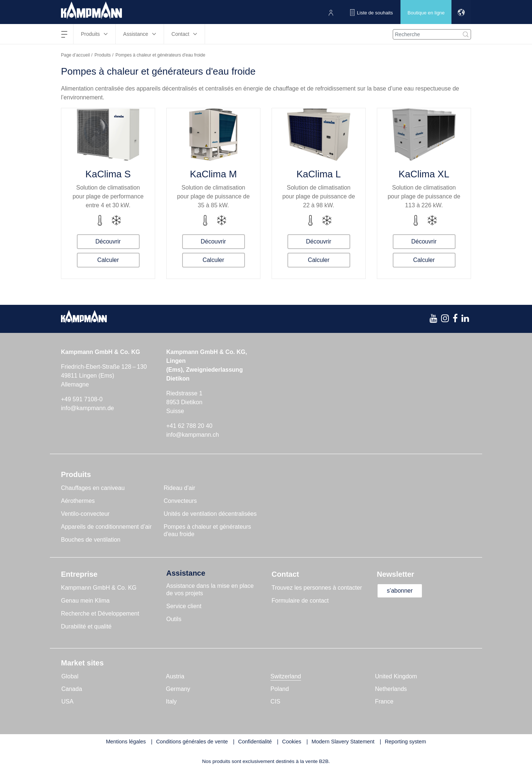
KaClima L (319, 174)
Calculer (108, 260)
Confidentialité (255, 742)
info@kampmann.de (87, 408)
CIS (275, 701)
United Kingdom (396, 676)
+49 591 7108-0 (82, 399)
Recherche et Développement (100, 614)
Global (70, 676)
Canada (72, 689)
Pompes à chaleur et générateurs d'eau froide (207, 530)
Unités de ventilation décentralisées (210, 514)
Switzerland (286, 676)
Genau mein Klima (85, 601)
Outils (174, 619)
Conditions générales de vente (192, 742)
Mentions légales (126, 742)
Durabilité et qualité (86, 626)
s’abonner (400, 591)
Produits (103, 55)
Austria (175, 676)
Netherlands (391, 689)
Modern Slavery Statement (343, 742)
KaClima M (213, 174)
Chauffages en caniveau (93, 488)
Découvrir (108, 241)
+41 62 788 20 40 (189, 426)
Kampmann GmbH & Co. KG (99, 588)
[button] (461, 12)
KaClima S (108, 174)
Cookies (292, 742)
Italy (171, 701)
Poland (280, 689)
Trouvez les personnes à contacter (317, 588)
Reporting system (405, 742)
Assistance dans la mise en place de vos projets (210, 590)
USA (67, 701)
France (384, 701)
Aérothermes (78, 501)
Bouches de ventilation (91, 540)
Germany (178, 689)
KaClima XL (424, 174)
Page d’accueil (75, 55)
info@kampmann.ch (193, 435)
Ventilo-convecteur (85, 514)
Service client (184, 606)
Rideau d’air (179, 488)
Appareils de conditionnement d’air (106, 527)
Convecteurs (180, 501)
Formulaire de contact (300, 601)
